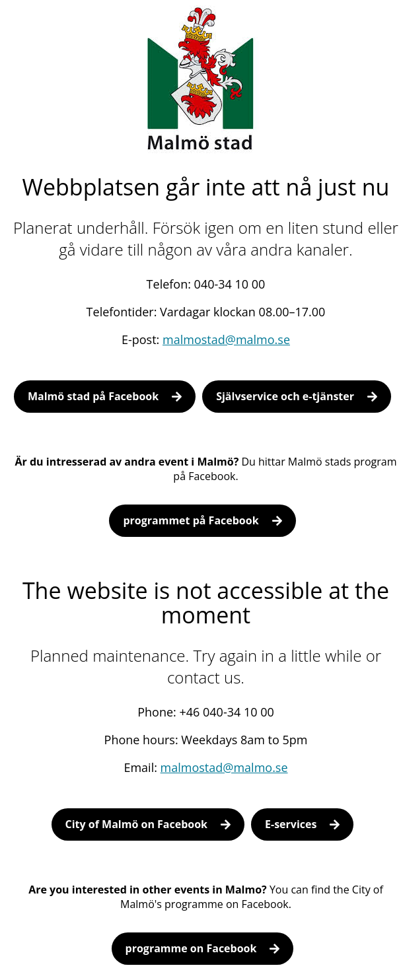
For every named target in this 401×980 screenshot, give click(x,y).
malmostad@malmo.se (226, 339)
